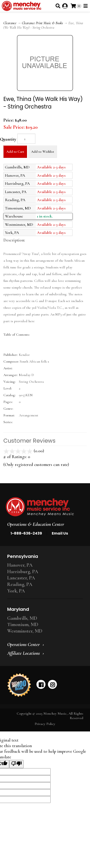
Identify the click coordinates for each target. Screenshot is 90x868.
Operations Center (24, 644)
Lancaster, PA (21, 578)
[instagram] (52, 684)
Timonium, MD (23, 624)
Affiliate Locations (24, 653)
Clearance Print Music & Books (42, 23)
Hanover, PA (20, 565)
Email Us (60, 533)
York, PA (16, 591)
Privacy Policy (45, 724)
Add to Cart (15, 152)
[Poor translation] (16, 764)
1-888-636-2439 (26, 533)
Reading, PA (20, 584)
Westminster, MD (25, 631)
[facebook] (41, 684)
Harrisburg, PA (23, 572)
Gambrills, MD (22, 618)
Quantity (8, 139)
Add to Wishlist (43, 152)
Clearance (10, 23)
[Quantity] (26, 139)
